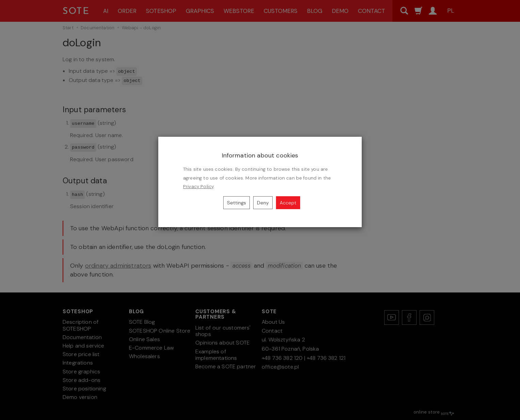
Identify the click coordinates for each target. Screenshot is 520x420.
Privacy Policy (198, 187)
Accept (288, 203)
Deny (263, 203)
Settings (237, 203)
